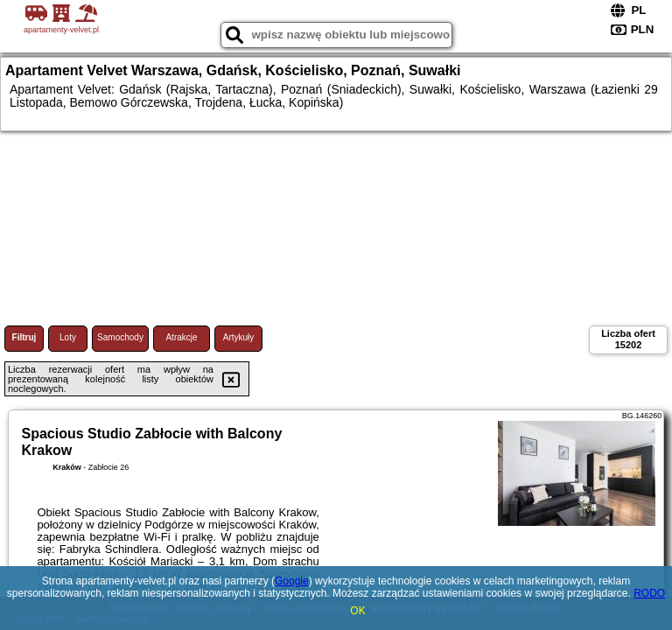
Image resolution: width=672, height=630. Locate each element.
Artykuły (239, 337)
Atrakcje (181, 337)
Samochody (120, 337)
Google (292, 581)
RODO (649, 593)
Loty (68, 337)
